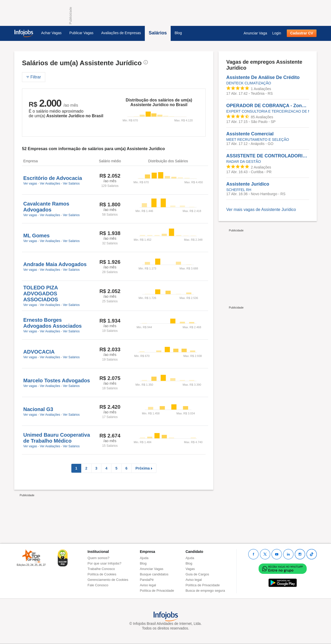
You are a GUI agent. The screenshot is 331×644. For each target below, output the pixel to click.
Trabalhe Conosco (101, 569)
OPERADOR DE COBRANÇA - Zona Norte (268, 106)
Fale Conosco (98, 585)
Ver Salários (71, 184)
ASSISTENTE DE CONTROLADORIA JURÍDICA (268, 156)
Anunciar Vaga (255, 33)
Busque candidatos (154, 574)
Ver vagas (30, 184)
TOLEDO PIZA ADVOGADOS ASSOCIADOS (41, 294)
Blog (178, 33)
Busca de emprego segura (205, 591)
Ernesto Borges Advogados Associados (52, 323)
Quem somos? (99, 558)
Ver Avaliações (50, 184)
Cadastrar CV (302, 33)
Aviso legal (148, 585)
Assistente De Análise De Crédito (263, 77)
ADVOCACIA (39, 352)
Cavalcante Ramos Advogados (46, 207)
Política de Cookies (102, 574)
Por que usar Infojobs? (105, 563)
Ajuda (144, 558)
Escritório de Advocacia (53, 178)
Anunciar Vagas (152, 569)
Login (277, 33)
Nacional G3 (38, 409)
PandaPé (147, 580)
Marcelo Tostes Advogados (57, 380)
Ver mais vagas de (261, 210)
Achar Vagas (51, 33)
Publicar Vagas (81, 33)
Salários (158, 33)
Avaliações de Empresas (121, 33)
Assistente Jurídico (248, 184)
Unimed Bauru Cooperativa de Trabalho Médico (57, 438)
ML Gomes (36, 236)
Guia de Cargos (197, 574)
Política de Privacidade (157, 591)
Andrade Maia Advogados (55, 264)
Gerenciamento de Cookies (108, 580)
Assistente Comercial (250, 134)
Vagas (190, 569)
